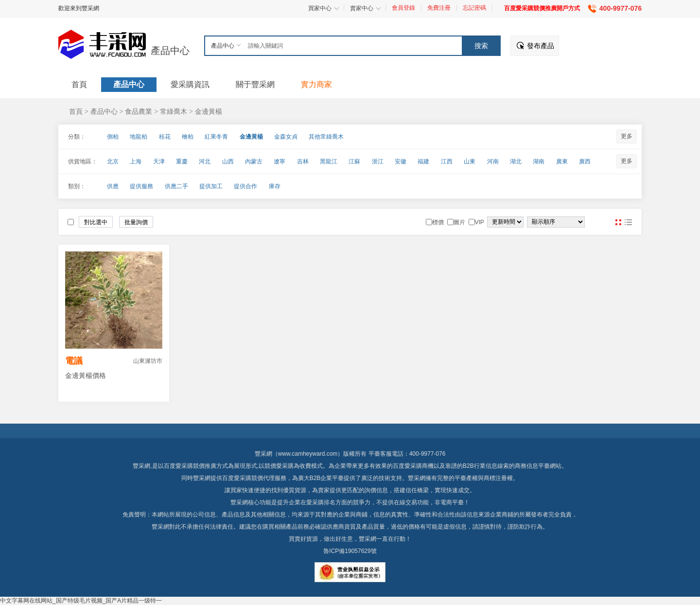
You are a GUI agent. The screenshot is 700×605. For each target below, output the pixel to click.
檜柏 (188, 137)
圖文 (628, 222)
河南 (493, 161)
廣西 (585, 161)
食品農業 (139, 111)
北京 (113, 161)
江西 (447, 161)
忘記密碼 (474, 8)
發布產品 (541, 46)
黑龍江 (329, 161)
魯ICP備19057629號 (350, 551)
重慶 (182, 161)
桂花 (165, 137)
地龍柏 (139, 137)
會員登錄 (403, 8)
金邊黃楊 (209, 111)
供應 (113, 186)
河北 (205, 161)
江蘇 (354, 161)
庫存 (275, 186)
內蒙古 (254, 161)
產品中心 (170, 51)
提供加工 (211, 186)
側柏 (113, 137)
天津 (159, 161)
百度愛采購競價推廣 (190, 466)
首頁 (76, 111)
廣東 (562, 161)
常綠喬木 (174, 111)
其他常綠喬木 (326, 137)
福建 (423, 161)
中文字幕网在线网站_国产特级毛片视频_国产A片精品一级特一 (81, 601)
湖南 (539, 161)
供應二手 (176, 186)
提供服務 (141, 186)
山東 (470, 161)
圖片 (618, 222)
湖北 (516, 161)
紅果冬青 (216, 137)
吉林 (303, 161)
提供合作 (245, 186)
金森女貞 (286, 137)
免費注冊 (439, 8)
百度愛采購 (237, 478)
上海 (136, 161)
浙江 (378, 161)
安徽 (401, 161)
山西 (228, 161)
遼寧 (280, 161)
